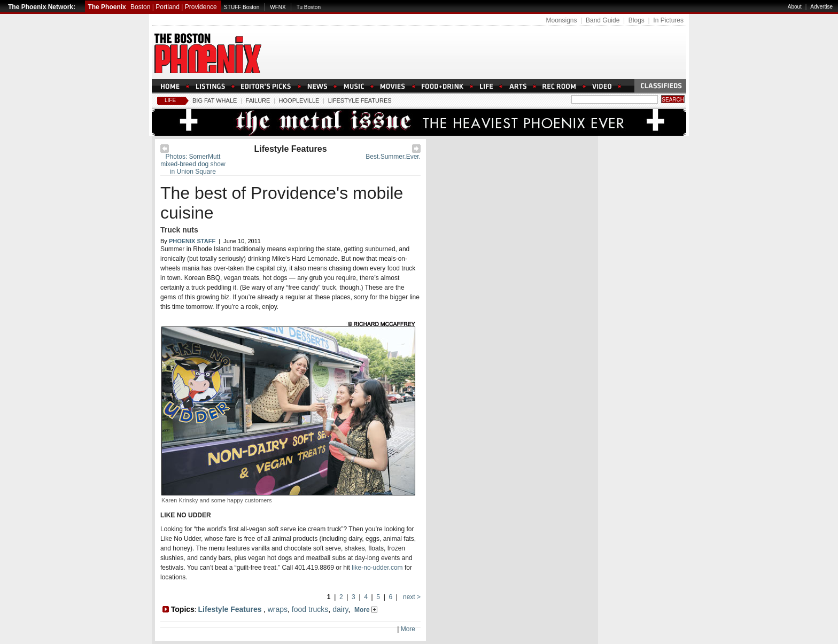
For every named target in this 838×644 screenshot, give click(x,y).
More (366, 610)
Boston (140, 7)
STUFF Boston (242, 7)
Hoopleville (299, 100)
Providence (201, 7)
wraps (278, 609)
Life (170, 100)
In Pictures (668, 20)
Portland (168, 7)
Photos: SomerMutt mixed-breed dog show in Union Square (193, 164)
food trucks (310, 609)
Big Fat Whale (215, 100)
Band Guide (603, 20)
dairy (340, 609)
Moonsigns (561, 20)
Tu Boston (309, 7)
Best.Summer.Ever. (393, 157)
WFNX (278, 7)
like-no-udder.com (377, 568)
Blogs (637, 20)
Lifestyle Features (360, 100)
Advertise (821, 7)
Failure (258, 100)
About (795, 7)
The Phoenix (107, 7)
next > (411, 597)
